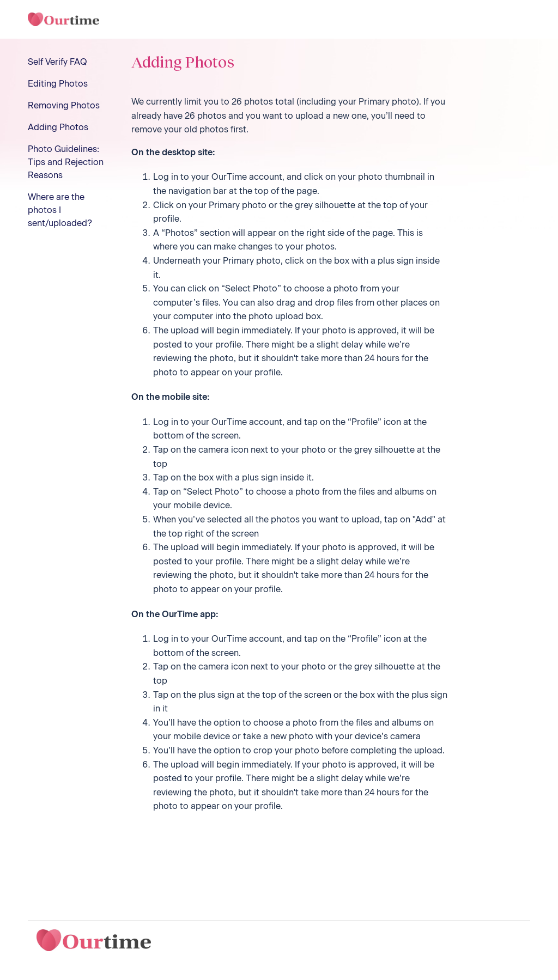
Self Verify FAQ (57, 62)
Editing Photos (58, 84)
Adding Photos (58, 127)
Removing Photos (64, 105)
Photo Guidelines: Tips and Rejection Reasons (66, 162)
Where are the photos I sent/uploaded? (60, 210)
